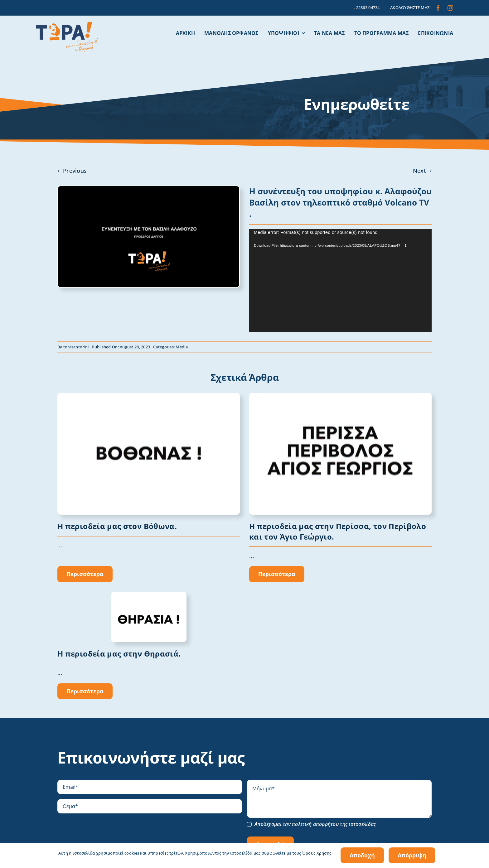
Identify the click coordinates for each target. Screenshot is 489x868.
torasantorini (76, 347)
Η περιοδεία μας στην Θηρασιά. (119, 654)
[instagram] (450, 8)
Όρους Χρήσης (317, 853)
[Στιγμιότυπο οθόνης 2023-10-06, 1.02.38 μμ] (340, 396)
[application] (340, 281)
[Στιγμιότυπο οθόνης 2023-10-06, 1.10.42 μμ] (149, 396)
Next (419, 171)
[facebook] (438, 8)
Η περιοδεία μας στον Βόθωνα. (117, 526)
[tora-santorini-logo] (67, 25)
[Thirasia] (149, 595)
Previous (75, 171)
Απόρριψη (412, 855)
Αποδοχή (362, 855)
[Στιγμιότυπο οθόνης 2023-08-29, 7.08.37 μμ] (149, 189)
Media (182, 347)
